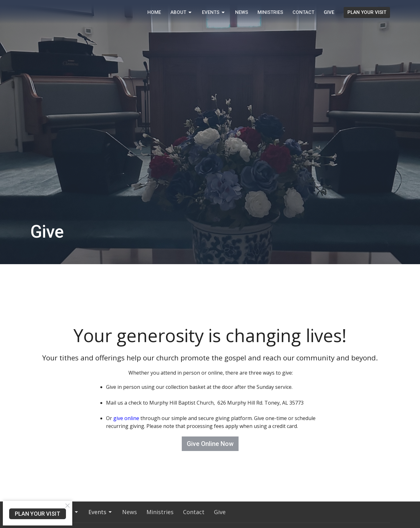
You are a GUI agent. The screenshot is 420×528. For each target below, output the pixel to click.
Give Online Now (210, 444)
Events (214, 13)
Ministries (270, 12)
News (242, 12)
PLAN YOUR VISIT (367, 12)
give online (126, 418)
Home (154, 12)
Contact (303, 12)
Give (329, 12)
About (181, 13)
